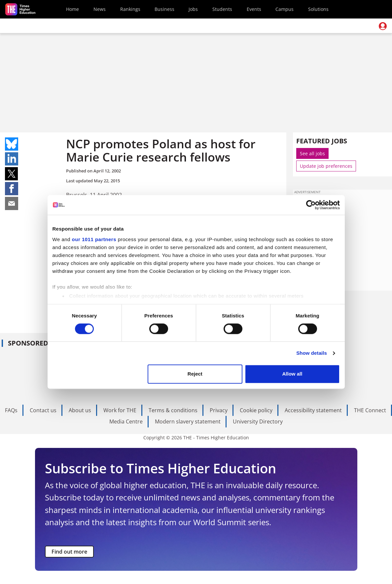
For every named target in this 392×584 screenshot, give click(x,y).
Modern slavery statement (188, 421)
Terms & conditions (173, 410)
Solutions (318, 9)
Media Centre (126, 421)
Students (222, 9)
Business (164, 9)
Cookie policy (256, 410)
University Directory (258, 421)
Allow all (292, 374)
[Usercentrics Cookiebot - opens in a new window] (311, 205)
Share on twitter (12, 174)
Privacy (219, 410)
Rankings (130, 9)
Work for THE (120, 410)
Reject (195, 374)
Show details (312, 353)
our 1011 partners (94, 239)
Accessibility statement (313, 410)
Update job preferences (326, 166)
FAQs (11, 410)
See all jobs (312, 153)
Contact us (43, 410)
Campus (285, 9)
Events (254, 9)
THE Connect (370, 410)
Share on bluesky (12, 144)
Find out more (69, 552)
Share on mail (12, 203)
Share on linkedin (12, 159)
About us (80, 410)
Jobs (193, 9)
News (100, 9)
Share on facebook (12, 189)
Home (72, 9)
